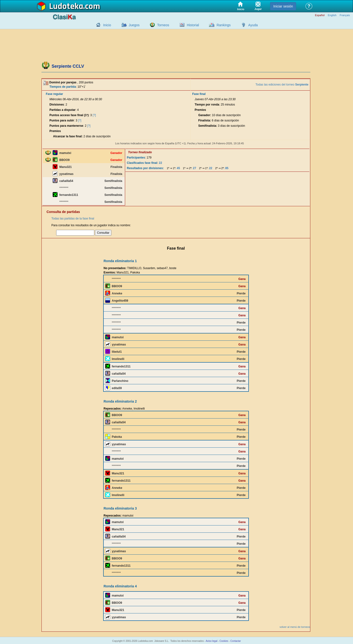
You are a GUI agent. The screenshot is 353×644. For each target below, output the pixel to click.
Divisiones (57, 105)
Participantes (136, 158)
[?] (94, 115)
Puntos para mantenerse (66, 126)
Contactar (235, 641)
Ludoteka (66, 7)
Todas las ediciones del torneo (282, 85)
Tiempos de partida (63, 87)
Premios (55, 131)
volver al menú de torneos (295, 627)
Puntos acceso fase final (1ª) (69, 115)
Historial (193, 25)
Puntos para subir (62, 120)
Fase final (199, 94)
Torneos (163, 25)
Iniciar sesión (283, 6)
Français (345, 15)
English (332, 15)
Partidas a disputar (62, 110)
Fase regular (54, 94)
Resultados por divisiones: (145, 168)
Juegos (134, 25)
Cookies (224, 641)
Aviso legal (211, 641)
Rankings (224, 25)
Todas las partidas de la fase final (73, 219)
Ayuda (253, 25)
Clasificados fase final (142, 163)
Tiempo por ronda (207, 105)
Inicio (107, 25)
